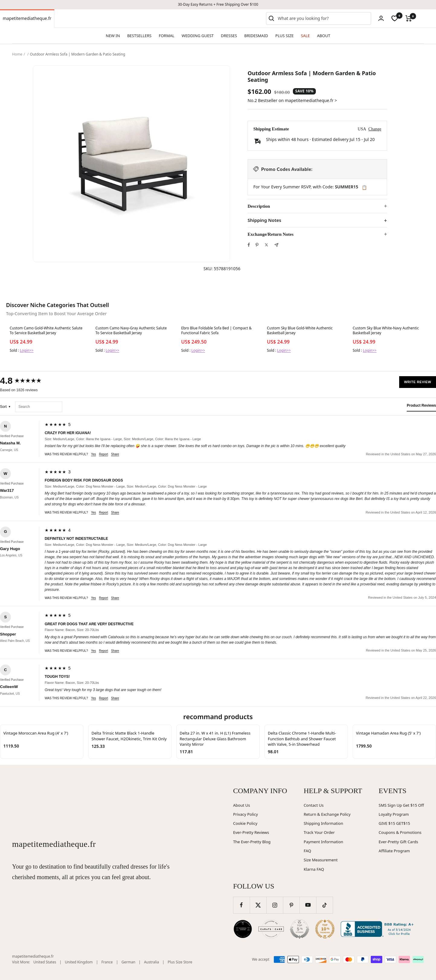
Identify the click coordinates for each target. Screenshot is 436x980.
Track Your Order (319, 832)
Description (259, 206)
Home (17, 54)
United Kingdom (79, 962)
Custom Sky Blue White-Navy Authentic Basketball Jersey (386, 331)
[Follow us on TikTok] (324, 905)
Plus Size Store (180, 962)
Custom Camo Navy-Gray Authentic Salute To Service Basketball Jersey (131, 331)
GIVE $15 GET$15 (394, 823)
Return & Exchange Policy (327, 814)
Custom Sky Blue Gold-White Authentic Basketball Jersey (300, 331)
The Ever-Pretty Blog (252, 842)
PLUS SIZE (285, 36)
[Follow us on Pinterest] (291, 905)
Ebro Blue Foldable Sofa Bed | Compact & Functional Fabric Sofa (216, 331)
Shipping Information (324, 823)
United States (45, 962)
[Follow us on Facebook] (241, 905)
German (128, 962)
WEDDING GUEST (198, 36)
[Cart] (409, 18)
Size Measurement (321, 860)
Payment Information (324, 842)
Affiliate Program (394, 851)
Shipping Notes (264, 220)
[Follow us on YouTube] (308, 905)
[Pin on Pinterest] (257, 245)
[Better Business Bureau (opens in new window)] (378, 929)
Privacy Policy (245, 814)
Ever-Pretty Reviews (251, 832)
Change (375, 129)
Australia (152, 962)
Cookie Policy (245, 823)
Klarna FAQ (314, 869)
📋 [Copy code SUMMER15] (364, 187)
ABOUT (324, 36)
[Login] (381, 18)
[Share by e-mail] (276, 245)
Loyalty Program (394, 814)
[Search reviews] (39, 407)
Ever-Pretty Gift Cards (398, 842)
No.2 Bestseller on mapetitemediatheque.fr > (292, 100)
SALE (305, 36)
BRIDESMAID (256, 36)
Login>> (27, 350)
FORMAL (167, 36)
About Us (242, 805)
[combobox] (323, 18)
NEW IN (113, 36)
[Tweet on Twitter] (266, 245)
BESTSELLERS (139, 36)
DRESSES (229, 36)
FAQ (308, 851)
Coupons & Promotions (400, 832)
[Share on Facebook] (249, 245)
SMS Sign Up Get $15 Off (401, 805)
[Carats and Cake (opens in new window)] (271, 929)
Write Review (418, 382)
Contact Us (314, 805)
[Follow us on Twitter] (258, 905)
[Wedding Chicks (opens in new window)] (243, 929)
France (107, 962)
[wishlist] (395, 18)
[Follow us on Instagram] (275, 905)
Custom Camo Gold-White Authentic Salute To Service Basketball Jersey (46, 331)
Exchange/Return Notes (271, 234)
